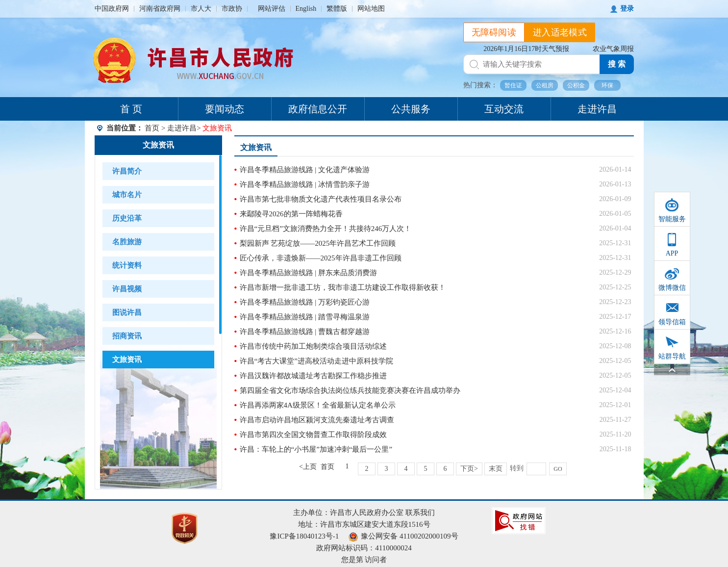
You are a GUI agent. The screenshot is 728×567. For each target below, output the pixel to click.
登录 (627, 9)
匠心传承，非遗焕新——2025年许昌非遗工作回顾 (321, 258)
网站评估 (272, 9)
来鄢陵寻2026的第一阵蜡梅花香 (291, 214)
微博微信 (672, 288)
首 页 (131, 109)
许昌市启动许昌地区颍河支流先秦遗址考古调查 (317, 420)
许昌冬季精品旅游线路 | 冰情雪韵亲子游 (305, 184)
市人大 (201, 9)
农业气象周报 (613, 49)
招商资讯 (127, 336)
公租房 (545, 85)
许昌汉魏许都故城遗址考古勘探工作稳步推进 (313, 376)
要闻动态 (225, 109)
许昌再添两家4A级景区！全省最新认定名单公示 (318, 405)
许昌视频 (127, 289)
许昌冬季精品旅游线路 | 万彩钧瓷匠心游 (305, 302)
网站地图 (371, 9)
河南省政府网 (160, 9)
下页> (469, 469)
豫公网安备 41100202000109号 (403, 536)
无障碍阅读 (494, 32)
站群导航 (672, 356)
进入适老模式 (560, 32)
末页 (496, 469)
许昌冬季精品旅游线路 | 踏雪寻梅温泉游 (305, 317)
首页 (152, 128)
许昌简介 (127, 171)
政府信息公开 (318, 109)
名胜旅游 (127, 242)
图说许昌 (127, 312)
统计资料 (127, 265)
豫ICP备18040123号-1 (304, 536)
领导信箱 (672, 322)
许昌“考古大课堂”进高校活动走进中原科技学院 (316, 361)
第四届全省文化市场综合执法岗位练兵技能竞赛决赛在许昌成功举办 (350, 390)
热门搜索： (480, 85)
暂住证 (513, 85)
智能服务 (672, 219)
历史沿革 (127, 218)
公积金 (576, 85)
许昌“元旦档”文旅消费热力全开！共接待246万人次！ (326, 229)
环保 (607, 85)
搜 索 (617, 64)
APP (672, 253)
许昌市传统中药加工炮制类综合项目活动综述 (313, 346)
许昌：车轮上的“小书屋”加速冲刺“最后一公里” (316, 449)
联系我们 (420, 513)
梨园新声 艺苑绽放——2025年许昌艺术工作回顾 (318, 243)
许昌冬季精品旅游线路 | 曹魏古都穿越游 (305, 332)
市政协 (232, 9)
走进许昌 (597, 109)
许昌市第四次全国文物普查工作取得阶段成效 (313, 435)
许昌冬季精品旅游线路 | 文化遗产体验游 (305, 170)
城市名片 (127, 195)
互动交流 (504, 109)
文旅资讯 (158, 145)
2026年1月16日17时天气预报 (526, 49)
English (306, 9)
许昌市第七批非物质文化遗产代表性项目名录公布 (321, 199)
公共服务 (411, 109)
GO (558, 469)
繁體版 (337, 9)
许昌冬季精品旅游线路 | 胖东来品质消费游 (309, 273)
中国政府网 (112, 9)
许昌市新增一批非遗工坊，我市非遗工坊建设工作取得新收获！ (343, 287)
